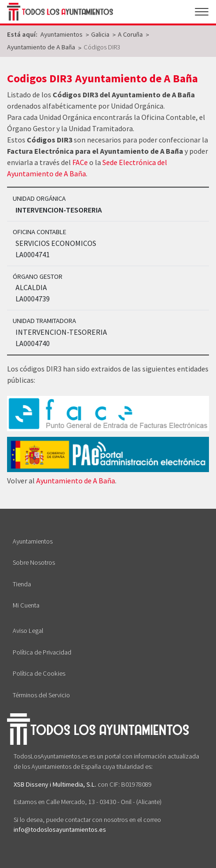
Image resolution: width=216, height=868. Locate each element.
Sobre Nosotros (34, 562)
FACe (80, 162)
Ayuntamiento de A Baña (76, 481)
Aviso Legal (28, 631)
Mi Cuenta (26, 605)
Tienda (22, 584)
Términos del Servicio (41, 695)
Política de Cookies (39, 673)
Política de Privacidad (42, 652)
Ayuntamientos (33, 541)
